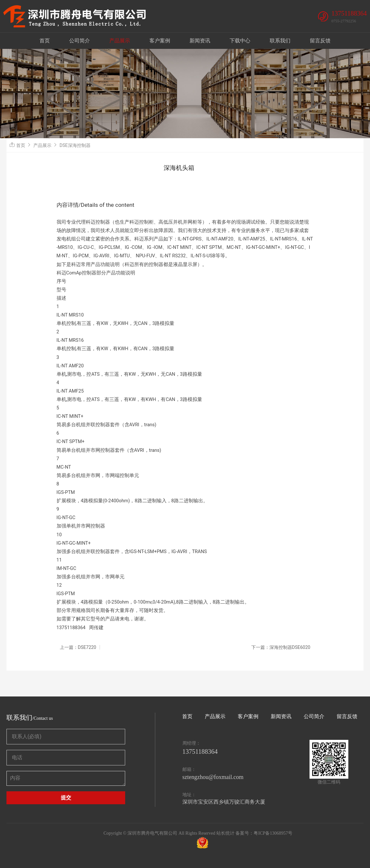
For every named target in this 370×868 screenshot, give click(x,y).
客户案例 (160, 41)
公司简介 (80, 41)
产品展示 (120, 41)
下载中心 (240, 41)
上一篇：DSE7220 (78, 647)
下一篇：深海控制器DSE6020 (281, 647)
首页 (45, 41)
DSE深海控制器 (75, 145)
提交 (66, 798)
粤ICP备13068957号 (273, 833)
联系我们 (280, 41)
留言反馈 (320, 41)
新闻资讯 (200, 41)
